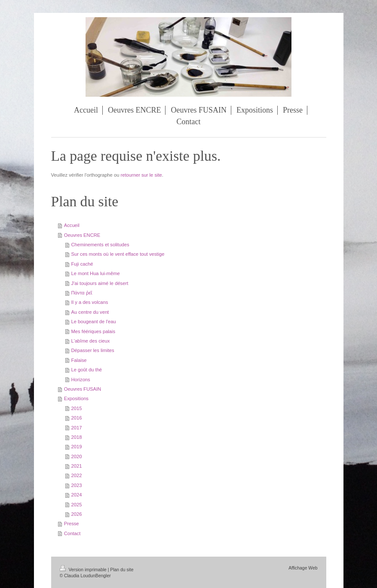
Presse (72, 524)
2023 (77, 485)
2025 (77, 505)
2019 (77, 447)
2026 (77, 514)
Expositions (76, 398)
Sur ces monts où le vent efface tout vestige (118, 254)
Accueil (72, 225)
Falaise (79, 360)
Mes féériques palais (93, 331)
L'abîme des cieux (91, 341)
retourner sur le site (141, 175)
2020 (77, 456)
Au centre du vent (90, 312)
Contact (72, 533)
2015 (77, 408)
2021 (77, 466)
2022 (77, 475)
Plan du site (122, 570)
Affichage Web (303, 568)
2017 (77, 428)
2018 (77, 437)
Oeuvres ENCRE (82, 235)
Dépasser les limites (93, 350)
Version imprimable (84, 570)
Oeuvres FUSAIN (83, 389)
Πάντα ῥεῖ (82, 293)
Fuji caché (82, 264)
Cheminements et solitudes (100, 245)
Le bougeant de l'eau (94, 322)
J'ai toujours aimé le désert (100, 283)
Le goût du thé (87, 370)
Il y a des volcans (90, 302)
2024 (77, 495)
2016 (77, 418)
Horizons (81, 380)
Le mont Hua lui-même (96, 273)
